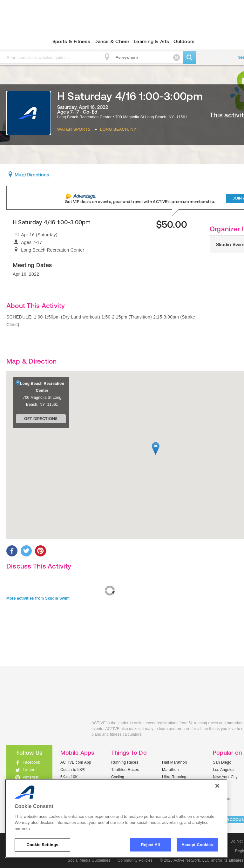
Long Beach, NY (118, 129)
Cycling (118, 777)
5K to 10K (69, 777)
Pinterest (30, 777)
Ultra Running (174, 777)
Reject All (151, 845)
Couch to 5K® (73, 770)
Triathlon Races (125, 770)
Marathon (170, 770)
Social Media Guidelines (89, 860)
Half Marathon (175, 762)
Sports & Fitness (71, 41)
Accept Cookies (197, 845)
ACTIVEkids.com (44, 730)
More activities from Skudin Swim (38, 598)
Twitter (28, 770)
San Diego (222, 762)
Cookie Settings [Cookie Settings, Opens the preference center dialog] (42, 845)
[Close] (217, 786)
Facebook (31, 762)
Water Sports (74, 129)
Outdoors (184, 41)
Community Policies (135, 860)
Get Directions (41, 419)
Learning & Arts (152, 41)
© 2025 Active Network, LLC (185, 860)
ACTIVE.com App (76, 762)
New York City (225, 777)
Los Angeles (224, 770)
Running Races (125, 762)
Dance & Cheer (112, 41)
